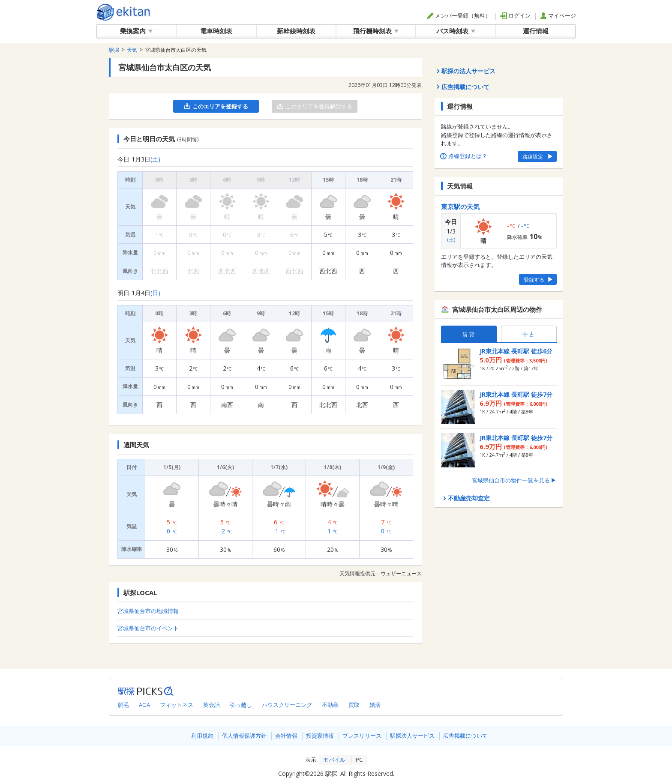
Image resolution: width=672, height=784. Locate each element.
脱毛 (123, 705)
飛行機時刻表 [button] (376, 31)
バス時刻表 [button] (456, 31)
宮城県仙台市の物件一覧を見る (514, 480)
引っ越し (241, 705)
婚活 (375, 705)
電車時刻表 (216, 31)
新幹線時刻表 (296, 31)
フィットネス (177, 705)
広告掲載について (465, 736)
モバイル (334, 760)
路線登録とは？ (464, 156)
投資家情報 (320, 736)
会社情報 (286, 736)
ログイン (515, 15)
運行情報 (536, 31)
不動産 (330, 705)
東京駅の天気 (460, 206)
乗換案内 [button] (136, 31)
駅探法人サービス (412, 736)
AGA (144, 705)
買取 (354, 705)
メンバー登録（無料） (459, 15)
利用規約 (202, 736)
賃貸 (469, 334)
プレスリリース (362, 736)
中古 (529, 334)
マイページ (558, 15)
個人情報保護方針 (244, 736)
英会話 (211, 705)
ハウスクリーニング (287, 705)
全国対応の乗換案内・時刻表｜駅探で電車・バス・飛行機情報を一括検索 (124, 12)
